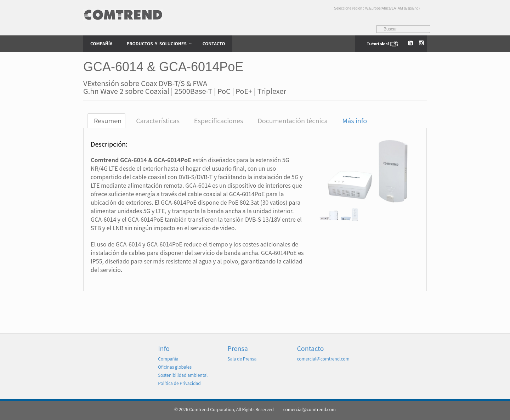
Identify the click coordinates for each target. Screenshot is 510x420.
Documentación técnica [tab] (293, 120)
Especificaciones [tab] (219, 120)
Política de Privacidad (179, 383)
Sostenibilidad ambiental (183, 375)
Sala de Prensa (242, 359)
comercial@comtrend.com (323, 359)
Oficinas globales (175, 367)
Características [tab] (158, 120)
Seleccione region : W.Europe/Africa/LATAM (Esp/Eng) (377, 8)
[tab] (354, 121)
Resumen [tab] (108, 120)
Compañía (168, 359)
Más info (355, 120)
